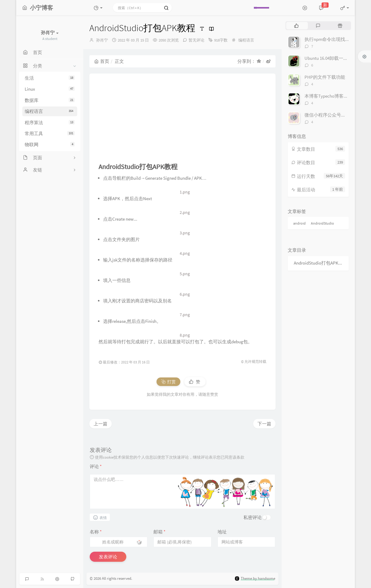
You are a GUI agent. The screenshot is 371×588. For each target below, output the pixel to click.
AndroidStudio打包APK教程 (320, 263)
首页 (102, 61)
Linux (50, 89)
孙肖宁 (102, 40)
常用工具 (50, 133)
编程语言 (50, 111)
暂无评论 (196, 40)
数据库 (50, 100)
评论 (96, 466)
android (299, 223)
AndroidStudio (322, 223)
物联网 (50, 144)
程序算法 (50, 123)
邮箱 (159, 532)
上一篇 (101, 424)
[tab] (296, 26)
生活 (50, 78)
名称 (96, 532)
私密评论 (253, 517)
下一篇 (264, 424)
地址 (222, 532)
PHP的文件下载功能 (325, 77)
